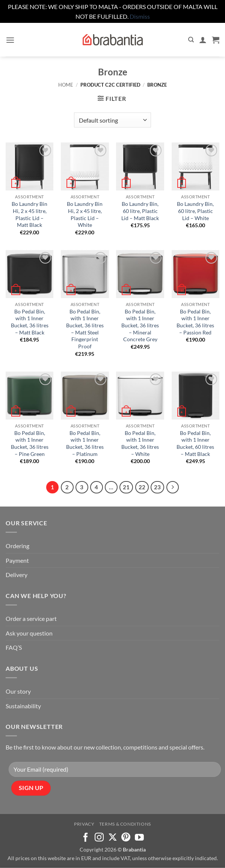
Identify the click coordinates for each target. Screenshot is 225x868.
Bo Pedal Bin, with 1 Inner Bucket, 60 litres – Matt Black (195, 443)
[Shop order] (112, 120)
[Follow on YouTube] (139, 838)
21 (126, 487)
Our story (18, 691)
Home (66, 85)
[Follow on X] (113, 838)
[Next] (173, 487)
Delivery (17, 575)
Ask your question (29, 633)
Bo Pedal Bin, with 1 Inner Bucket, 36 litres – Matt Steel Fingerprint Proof (85, 329)
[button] (10, 40)
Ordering (17, 546)
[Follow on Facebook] (86, 838)
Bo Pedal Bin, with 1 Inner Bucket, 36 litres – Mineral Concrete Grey (140, 325)
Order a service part (31, 618)
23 (157, 487)
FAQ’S (14, 647)
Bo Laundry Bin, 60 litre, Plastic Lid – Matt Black (140, 211)
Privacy (84, 824)
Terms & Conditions (125, 824)
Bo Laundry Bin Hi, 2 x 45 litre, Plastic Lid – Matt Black (29, 214)
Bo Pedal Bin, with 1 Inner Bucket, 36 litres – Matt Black (30, 322)
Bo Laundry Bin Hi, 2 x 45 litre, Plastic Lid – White (85, 214)
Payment (17, 560)
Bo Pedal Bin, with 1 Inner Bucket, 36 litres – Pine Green (30, 443)
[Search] (191, 40)
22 (142, 487)
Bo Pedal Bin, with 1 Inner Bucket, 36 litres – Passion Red (195, 322)
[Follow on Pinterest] (126, 838)
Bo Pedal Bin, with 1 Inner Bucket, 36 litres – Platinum (85, 443)
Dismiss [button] (140, 16)
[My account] (203, 40)
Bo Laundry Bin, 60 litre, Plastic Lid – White (195, 211)
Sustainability (23, 706)
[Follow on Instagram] (99, 838)
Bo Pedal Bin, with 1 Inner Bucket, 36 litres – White (140, 443)
